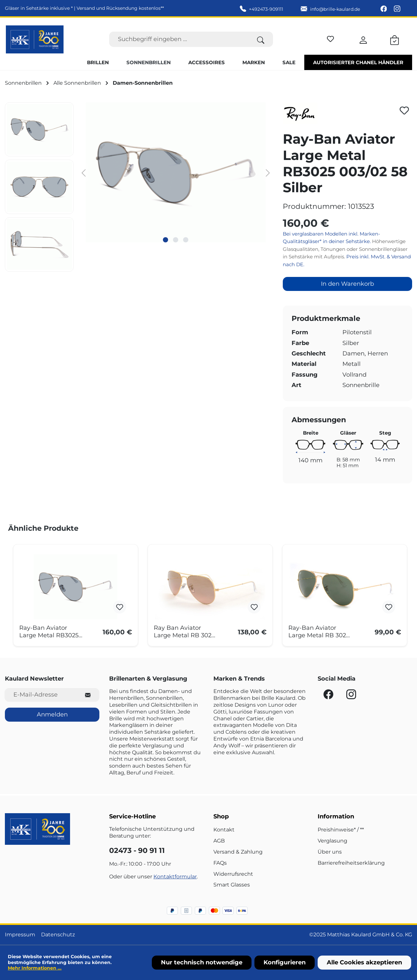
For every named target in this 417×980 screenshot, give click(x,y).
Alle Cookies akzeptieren (364, 962)
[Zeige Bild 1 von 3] (165, 240)
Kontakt (224, 830)
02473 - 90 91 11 (137, 850)
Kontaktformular (175, 877)
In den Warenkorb (347, 284)
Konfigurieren (285, 962)
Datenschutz (58, 935)
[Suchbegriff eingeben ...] (179, 39)
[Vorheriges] (83, 173)
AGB (219, 841)
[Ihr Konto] (363, 39)
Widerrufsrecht (233, 874)
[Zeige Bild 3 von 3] (186, 240)
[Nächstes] (268, 173)
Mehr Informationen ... (35, 968)
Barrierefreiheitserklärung (351, 863)
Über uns (330, 852)
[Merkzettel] (331, 38)
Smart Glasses (232, 885)
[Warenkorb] (395, 39)
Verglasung (332, 841)
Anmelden (52, 714)
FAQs (220, 863)
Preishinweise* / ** (341, 830)
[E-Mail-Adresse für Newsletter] (41, 695)
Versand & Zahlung (238, 852)
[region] (139, 187)
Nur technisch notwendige (202, 962)
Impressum (20, 935)
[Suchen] (261, 39)
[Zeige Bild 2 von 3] (176, 240)
